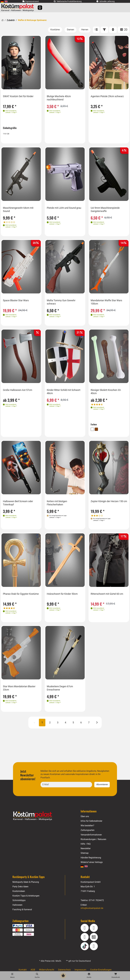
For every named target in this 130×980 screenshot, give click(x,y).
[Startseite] (2, 20)
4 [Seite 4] (65, 724)
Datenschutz (64, 968)
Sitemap (85, 851)
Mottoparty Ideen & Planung (26, 880)
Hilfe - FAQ (86, 842)
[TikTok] (85, 945)
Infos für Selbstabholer (91, 819)
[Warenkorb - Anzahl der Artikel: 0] (116, 976)
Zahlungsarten (88, 828)
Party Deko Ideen (21, 885)
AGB (33, 968)
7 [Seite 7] (89, 724)
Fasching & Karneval (22, 908)
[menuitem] (2, 1)
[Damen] (71, 30)
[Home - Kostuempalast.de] (36, 814)
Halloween (18, 903)
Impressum (80, 968)
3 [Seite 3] (58, 724)
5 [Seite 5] (73, 724)
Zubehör (11, 20)
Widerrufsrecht (47, 968)
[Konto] (89, 976)
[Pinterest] (94, 945)
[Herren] (85, 30)
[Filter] (104, 30)
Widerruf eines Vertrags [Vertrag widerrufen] (92, 860)
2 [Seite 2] (50, 724)
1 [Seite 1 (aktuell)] (42, 724)
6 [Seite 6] (81, 724)
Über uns (85, 815)
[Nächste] (96, 724)
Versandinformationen (91, 833)
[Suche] (37, 976)
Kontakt (24, 968)
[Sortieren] (113, 30)
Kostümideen (19, 889)
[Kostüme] (56, 30)
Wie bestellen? (88, 824)
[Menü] (12, 976)
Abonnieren (102, 783)
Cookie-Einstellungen (100, 968)
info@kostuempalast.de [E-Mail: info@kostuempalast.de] (92, 906)
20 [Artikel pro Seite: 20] (123, 30)
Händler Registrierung (91, 856)
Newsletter (86, 847)
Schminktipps (19, 899)
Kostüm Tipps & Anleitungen (26, 894)
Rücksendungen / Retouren (94, 838)
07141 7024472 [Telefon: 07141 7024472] (96, 899)
